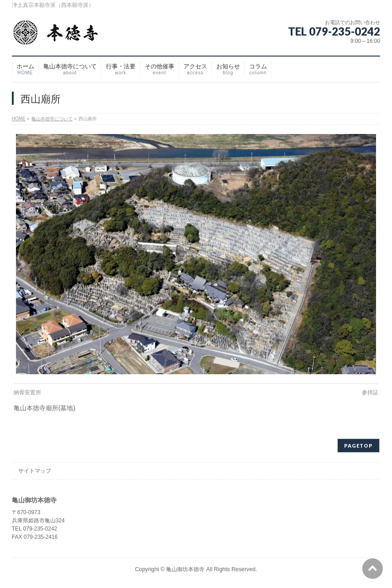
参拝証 (370, 392)
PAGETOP (358, 446)
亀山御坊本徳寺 (185, 569)
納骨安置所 (27, 392)
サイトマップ (35, 471)
